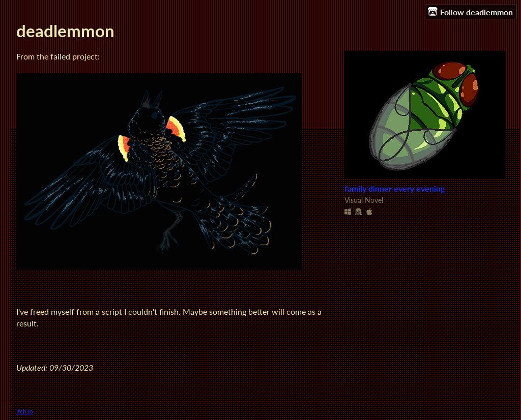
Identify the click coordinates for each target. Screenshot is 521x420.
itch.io (25, 411)
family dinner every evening (395, 189)
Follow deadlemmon (470, 12)
